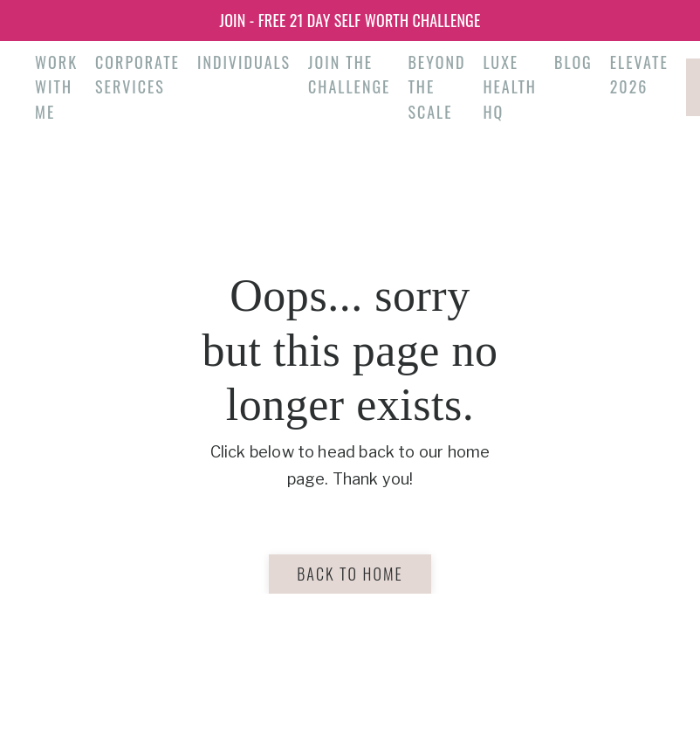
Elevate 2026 (639, 75)
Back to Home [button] (350, 574)
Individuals (244, 62)
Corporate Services (137, 75)
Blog (573, 62)
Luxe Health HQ (510, 87)
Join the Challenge (349, 75)
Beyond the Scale (436, 87)
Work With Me (56, 87)
